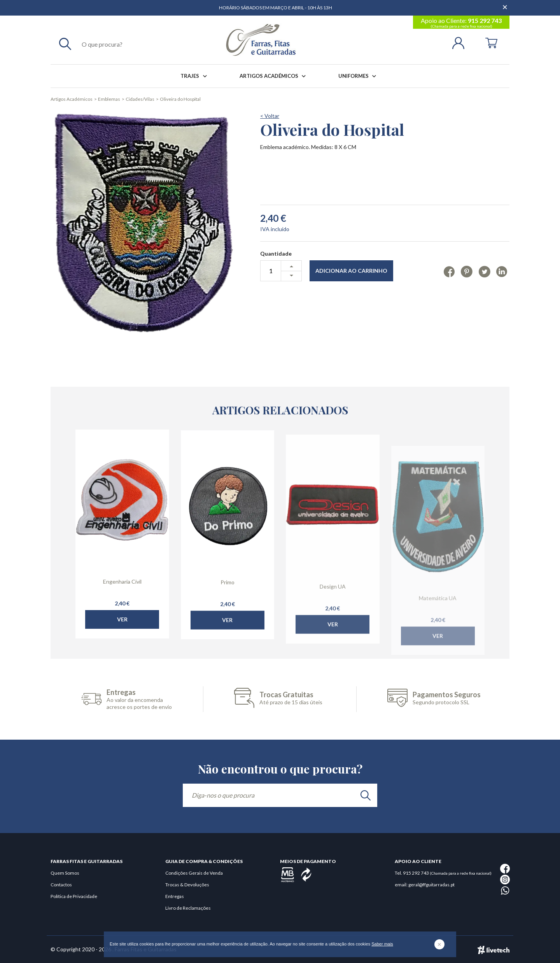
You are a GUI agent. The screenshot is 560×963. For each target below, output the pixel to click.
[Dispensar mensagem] (506, 4)
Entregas (175, 896)
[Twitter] (484, 271)
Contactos (61, 885)
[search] (366, 795)
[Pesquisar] (65, 44)
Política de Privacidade (74, 896)
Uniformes (359, 76)
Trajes (195, 76)
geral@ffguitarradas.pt (431, 885)
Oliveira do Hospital (180, 99)
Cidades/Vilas (140, 99)
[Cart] (491, 42)
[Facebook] (449, 271)
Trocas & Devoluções (187, 885)
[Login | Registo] (461, 42)
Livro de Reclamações (188, 908)
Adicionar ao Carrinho (351, 271)
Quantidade (276, 253)
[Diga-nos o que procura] (280, 795)
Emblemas (109, 99)
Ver (122, 633)
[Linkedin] (502, 271)
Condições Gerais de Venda (194, 873)
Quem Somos (65, 873)
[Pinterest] (466, 271)
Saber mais (382, 944)
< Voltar (270, 116)
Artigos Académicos (274, 76)
